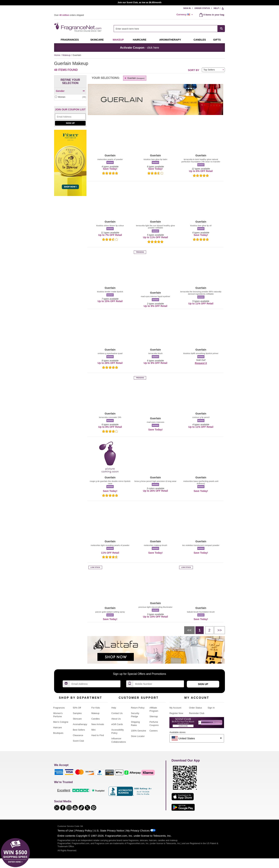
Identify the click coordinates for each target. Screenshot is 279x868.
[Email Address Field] (70, 117)
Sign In (187, 8)
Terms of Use (65, 831)
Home (57, 55)
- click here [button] (139, 48)
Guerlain (134, 78)
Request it (201, 363)
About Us (116, 719)
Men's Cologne (61, 722)
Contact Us (117, 713)
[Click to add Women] (70, 97)
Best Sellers (79, 730)
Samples (77, 713)
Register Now (176, 713)
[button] (110, 137)
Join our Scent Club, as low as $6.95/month (140, 2)
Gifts (217, 40)
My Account (175, 708)
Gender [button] (70, 91)
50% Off (77, 708)
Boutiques (58, 733)
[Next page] (220, 630)
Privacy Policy (84, 831)
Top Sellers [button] (209, 70)
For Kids (96, 708)
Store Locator (138, 736)
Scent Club (78, 741)
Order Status (202, 8)
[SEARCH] (221, 29)
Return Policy (138, 708)
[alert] (185, 15)
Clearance (78, 735)
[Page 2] (209, 630)
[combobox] (169, 29)
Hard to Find (98, 735)
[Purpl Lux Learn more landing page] (197, 724)
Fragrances (70, 40)
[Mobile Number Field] (159, 684)
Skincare (97, 40)
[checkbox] (70, 97)
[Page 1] (200, 630)
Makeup (118, 40)
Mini (93, 730)
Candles (95, 719)
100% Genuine (139, 731)
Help (216, 8)
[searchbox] (166, 29)
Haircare (140, 40)
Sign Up (70, 123)
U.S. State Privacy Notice (109, 831)
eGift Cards (117, 724)
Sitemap (154, 716)
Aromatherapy (80, 724)
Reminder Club (197, 713)
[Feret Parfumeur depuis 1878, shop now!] (70, 165)
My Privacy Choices (138, 831)
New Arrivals (98, 724)
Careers (154, 731)
